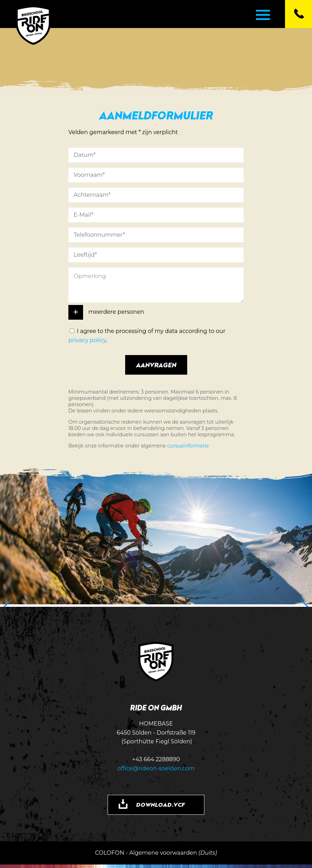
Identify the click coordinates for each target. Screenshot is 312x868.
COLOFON (110, 853)
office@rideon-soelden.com (156, 768)
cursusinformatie (188, 446)
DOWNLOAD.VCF (160, 805)
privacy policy (87, 340)
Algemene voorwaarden (163, 853)
